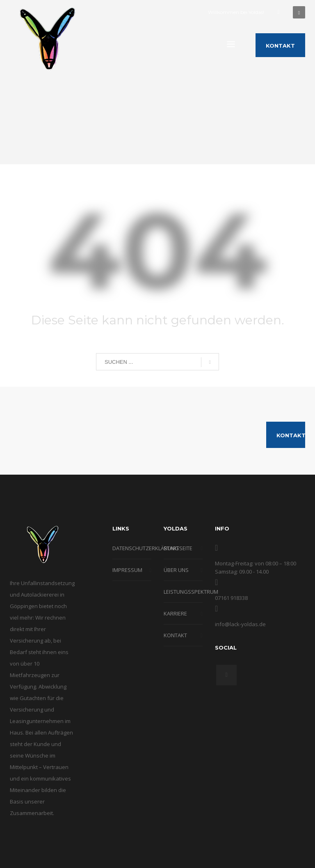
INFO (222, 528)
